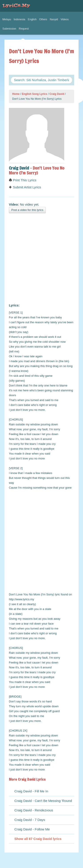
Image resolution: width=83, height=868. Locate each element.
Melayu (7, 19)
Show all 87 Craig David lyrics (38, 839)
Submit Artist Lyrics (25, 187)
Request (24, 29)
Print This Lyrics (23, 180)
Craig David (57, 94)
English (32, 19)
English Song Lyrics (34, 94)
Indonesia (19, 19)
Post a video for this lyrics (27, 210)
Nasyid (54, 19)
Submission (9, 29)
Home (16, 94)
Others (43, 19)
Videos (65, 19)
